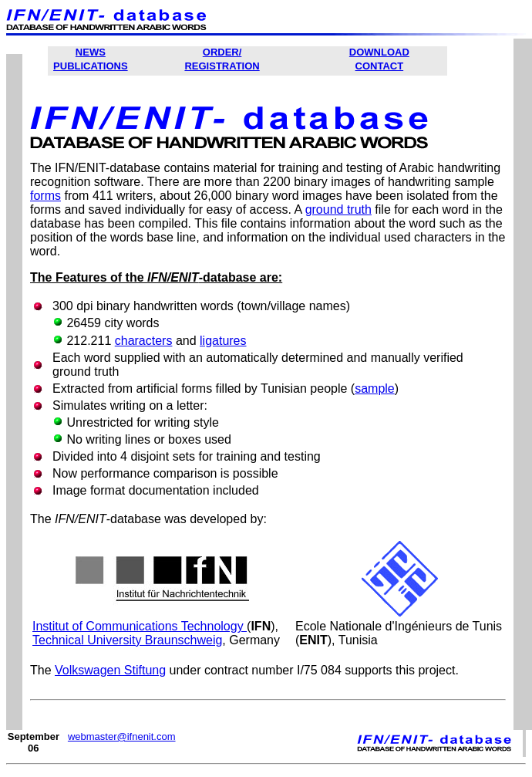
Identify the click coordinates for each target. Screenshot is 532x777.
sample (375, 388)
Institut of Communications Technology (140, 626)
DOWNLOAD (379, 52)
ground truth (338, 209)
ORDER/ (222, 52)
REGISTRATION (222, 66)
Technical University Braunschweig (127, 640)
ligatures (223, 341)
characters (144, 341)
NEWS (91, 52)
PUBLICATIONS (91, 66)
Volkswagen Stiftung (110, 670)
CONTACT (380, 66)
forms (45, 196)
